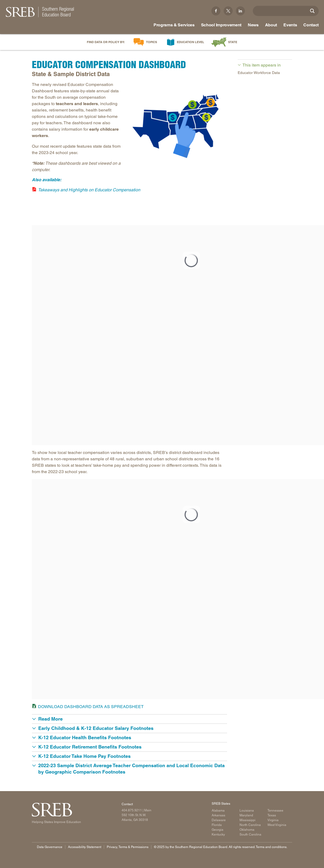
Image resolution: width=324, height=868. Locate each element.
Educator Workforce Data (259, 73)
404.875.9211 (132, 810)
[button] (129, 719)
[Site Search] (312, 11)
